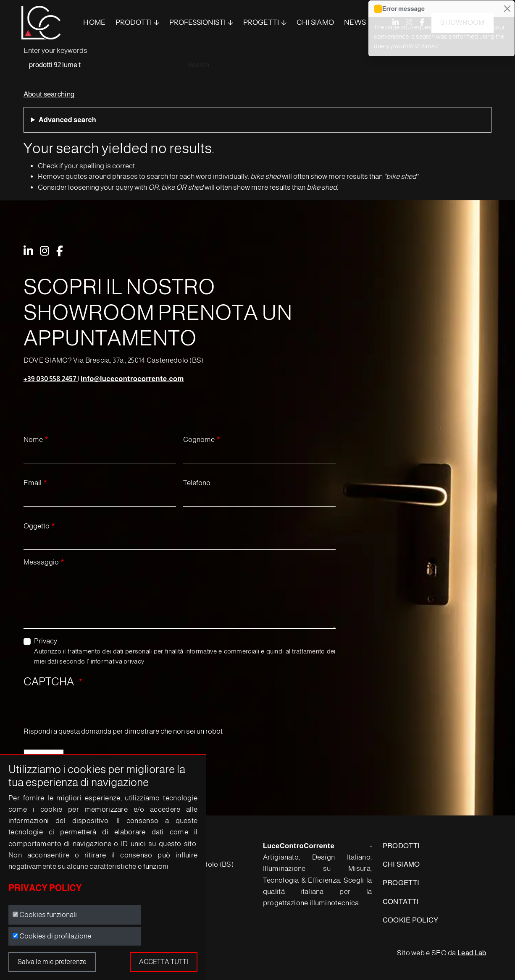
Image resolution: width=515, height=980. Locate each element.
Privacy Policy (45, 888)
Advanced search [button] (67, 120)
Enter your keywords (55, 51)
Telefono (197, 483)
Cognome (199, 440)
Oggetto (37, 526)
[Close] (507, 9)
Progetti (261, 22)
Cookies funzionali (48, 915)
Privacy (46, 641)
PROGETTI (401, 883)
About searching (49, 94)
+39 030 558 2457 (51, 379)
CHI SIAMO (401, 864)
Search (198, 65)
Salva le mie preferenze (52, 962)
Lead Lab (472, 953)
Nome (33, 440)
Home (94, 22)
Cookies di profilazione (55, 936)
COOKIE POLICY (411, 920)
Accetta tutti (164, 962)
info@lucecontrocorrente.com (132, 379)
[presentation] (87, 710)
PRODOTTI (134, 22)
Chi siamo (315, 22)
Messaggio (41, 562)
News (355, 22)
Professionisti (197, 22)
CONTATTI (401, 902)
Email (33, 483)
